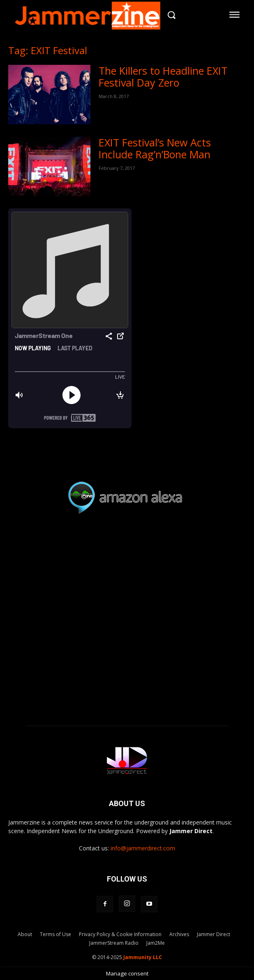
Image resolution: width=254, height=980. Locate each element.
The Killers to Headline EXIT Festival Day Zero (163, 77)
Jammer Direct (214, 934)
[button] (172, 15)
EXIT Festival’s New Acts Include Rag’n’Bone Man (155, 148)
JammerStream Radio (114, 943)
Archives (179, 934)
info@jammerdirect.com (143, 848)
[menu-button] (235, 15)
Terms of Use (55, 934)
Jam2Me (156, 943)
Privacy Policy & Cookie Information (120, 934)
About (25, 934)
